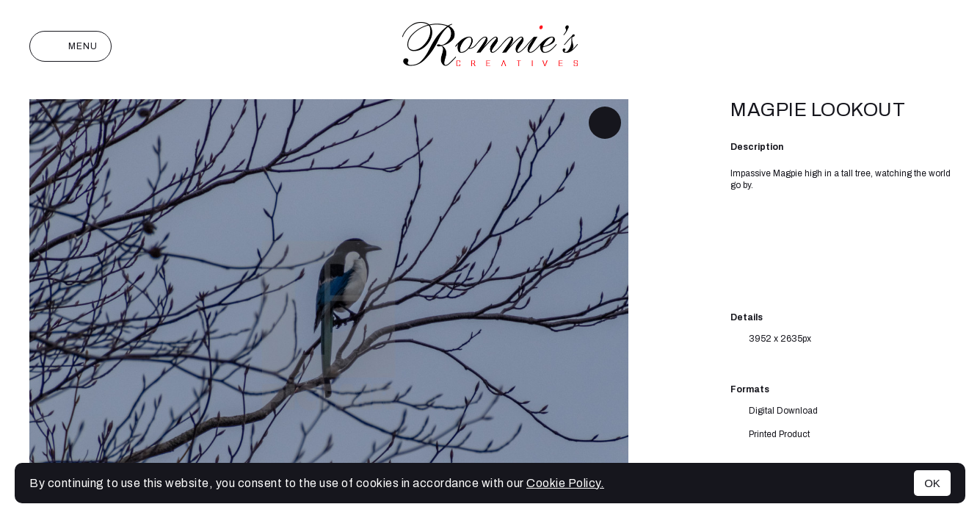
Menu (70, 46)
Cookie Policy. (565, 483)
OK (932, 483)
